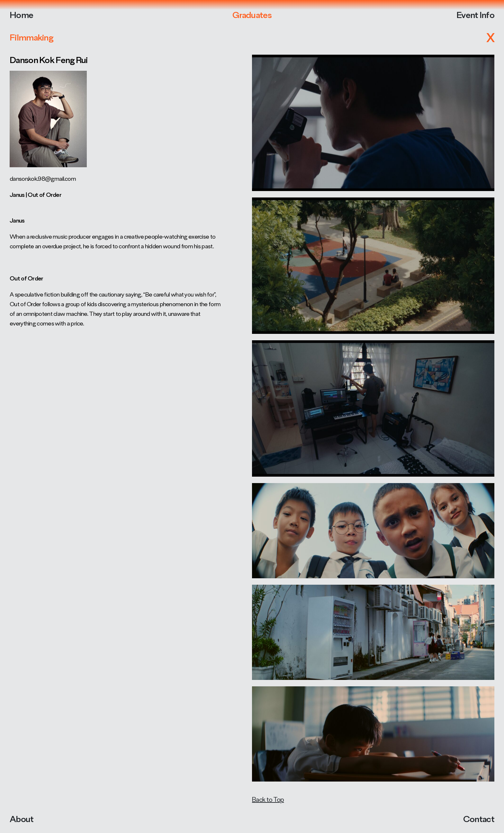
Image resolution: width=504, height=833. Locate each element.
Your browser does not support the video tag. (252, 416)
